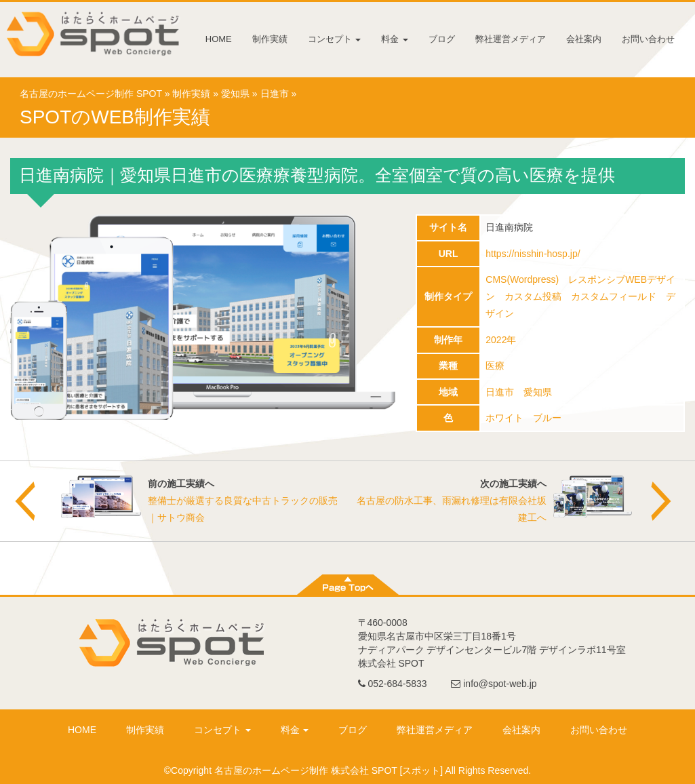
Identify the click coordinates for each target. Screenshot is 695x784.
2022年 (501, 340)
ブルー (547, 418)
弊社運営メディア (511, 39)
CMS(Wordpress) (522, 279)
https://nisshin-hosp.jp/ (533, 254)
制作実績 (270, 39)
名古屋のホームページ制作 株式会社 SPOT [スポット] (329, 770)
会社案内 (584, 39)
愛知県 (235, 94)
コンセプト (335, 39)
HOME (219, 39)
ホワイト (504, 418)
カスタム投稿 (533, 296)
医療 (495, 366)
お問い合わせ (648, 39)
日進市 (275, 94)
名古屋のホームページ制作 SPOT (91, 94)
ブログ (442, 39)
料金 (395, 39)
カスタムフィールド (614, 296)
